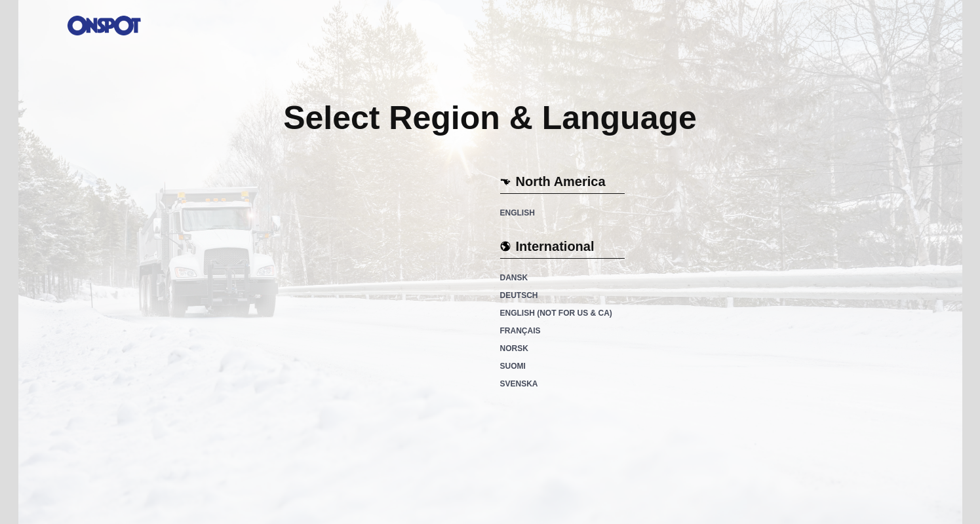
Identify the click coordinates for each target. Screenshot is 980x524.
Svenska (519, 384)
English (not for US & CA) (556, 313)
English (518, 213)
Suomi (513, 366)
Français (520, 331)
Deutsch (519, 295)
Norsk (514, 348)
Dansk (514, 278)
